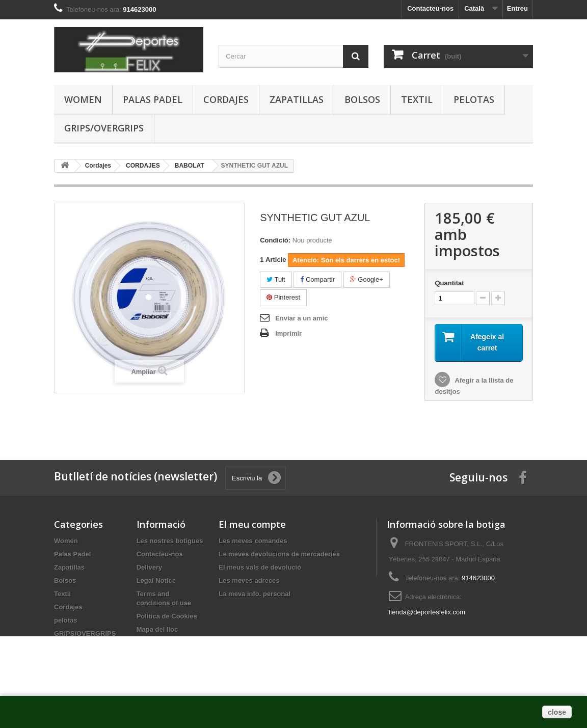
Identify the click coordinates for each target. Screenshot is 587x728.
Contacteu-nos (430, 8)
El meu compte (252, 524)
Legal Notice (156, 581)
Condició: (275, 240)
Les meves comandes (253, 541)
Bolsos (362, 99)
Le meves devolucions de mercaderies (279, 554)
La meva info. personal (255, 594)
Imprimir (288, 333)
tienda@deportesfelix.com (427, 612)
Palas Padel (153, 99)
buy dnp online (76, 425)
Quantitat (449, 283)
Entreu (517, 8)
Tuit (276, 279)
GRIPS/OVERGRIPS (104, 128)
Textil (417, 99)
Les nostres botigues (170, 541)
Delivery (150, 567)
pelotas (474, 99)
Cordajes (226, 99)
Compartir (317, 279)
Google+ (367, 279)
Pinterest (283, 297)
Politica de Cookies (167, 616)
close (557, 712)
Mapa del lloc (157, 629)
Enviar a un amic (301, 318)
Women (83, 99)
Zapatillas (297, 99)
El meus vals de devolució (260, 567)
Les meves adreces (249, 581)
